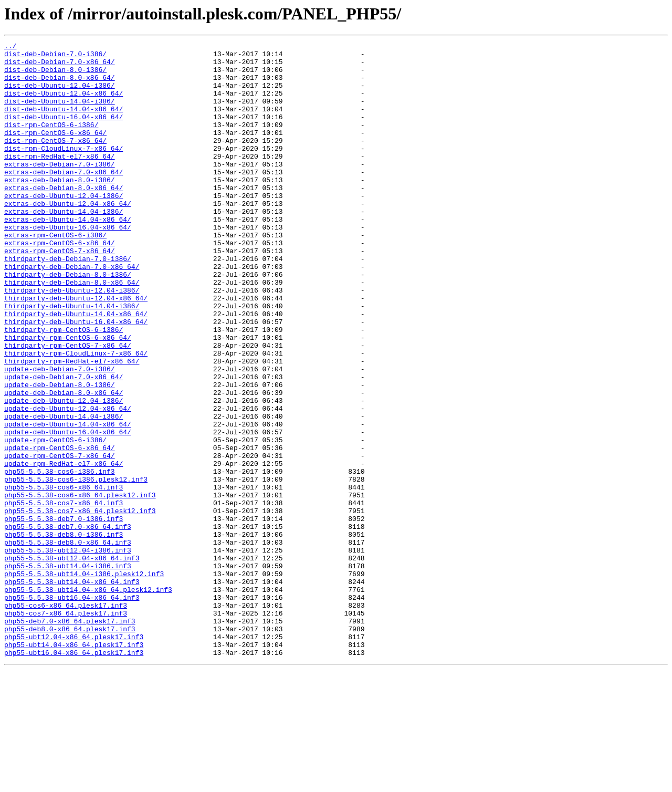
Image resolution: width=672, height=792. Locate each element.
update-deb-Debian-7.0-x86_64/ (64, 444)
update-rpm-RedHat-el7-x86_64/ (64, 548)
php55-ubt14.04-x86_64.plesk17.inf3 (74, 766)
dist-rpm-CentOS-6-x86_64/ (55, 151)
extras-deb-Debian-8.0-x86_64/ (64, 217)
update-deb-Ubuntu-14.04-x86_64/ (68, 501)
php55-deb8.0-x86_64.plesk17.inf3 (70, 747)
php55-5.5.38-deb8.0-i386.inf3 (64, 633)
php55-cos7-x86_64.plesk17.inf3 (66, 728)
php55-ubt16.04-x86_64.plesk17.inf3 (74, 775)
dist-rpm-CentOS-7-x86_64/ (55, 161)
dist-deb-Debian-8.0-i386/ (55, 76)
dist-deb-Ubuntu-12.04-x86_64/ (64, 104)
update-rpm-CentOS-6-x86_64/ (60, 529)
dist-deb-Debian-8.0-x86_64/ (60, 85)
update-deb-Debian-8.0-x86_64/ (64, 463)
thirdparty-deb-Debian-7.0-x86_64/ (72, 312)
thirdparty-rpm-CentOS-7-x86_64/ (68, 407)
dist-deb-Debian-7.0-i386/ (55, 57)
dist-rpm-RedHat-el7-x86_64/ (60, 180)
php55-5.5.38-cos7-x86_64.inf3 (64, 596)
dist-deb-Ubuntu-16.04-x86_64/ (64, 132)
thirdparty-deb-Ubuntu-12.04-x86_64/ (76, 350)
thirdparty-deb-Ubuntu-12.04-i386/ (72, 340)
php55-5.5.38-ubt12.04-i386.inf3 (68, 652)
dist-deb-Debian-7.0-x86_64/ (60, 66)
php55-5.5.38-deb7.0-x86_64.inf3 (68, 624)
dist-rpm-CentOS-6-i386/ (51, 142)
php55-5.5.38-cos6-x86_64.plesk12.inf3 (80, 586)
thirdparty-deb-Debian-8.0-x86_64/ (72, 331)
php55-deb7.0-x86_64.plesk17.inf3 (70, 737)
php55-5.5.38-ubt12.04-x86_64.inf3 (72, 662)
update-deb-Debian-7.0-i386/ (60, 435)
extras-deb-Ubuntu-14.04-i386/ (64, 246)
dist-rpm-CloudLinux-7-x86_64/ (64, 170)
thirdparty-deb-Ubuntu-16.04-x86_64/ (76, 378)
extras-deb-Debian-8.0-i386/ (60, 208)
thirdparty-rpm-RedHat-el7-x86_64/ (72, 425)
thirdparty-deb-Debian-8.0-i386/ (68, 321)
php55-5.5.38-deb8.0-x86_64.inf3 (68, 643)
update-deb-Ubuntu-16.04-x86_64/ (68, 510)
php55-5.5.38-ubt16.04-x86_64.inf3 (72, 709)
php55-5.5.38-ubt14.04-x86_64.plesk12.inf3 (88, 700)
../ (10, 47)
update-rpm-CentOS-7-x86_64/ (60, 539)
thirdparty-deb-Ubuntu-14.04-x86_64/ (76, 369)
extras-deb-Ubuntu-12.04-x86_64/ (68, 236)
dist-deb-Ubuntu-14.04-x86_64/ (64, 123)
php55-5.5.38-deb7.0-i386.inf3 (64, 614)
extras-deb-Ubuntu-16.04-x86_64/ (68, 265)
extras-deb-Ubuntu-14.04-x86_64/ (68, 255)
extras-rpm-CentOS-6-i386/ (55, 274)
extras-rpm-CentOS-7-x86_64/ (60, 293)
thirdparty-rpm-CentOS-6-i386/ (64, 388)
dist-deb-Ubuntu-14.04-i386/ (60, 113)
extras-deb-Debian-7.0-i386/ (60, 189)
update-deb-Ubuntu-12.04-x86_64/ (68, 482)
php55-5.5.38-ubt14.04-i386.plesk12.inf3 (84, 681)
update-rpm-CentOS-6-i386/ (55, 520)
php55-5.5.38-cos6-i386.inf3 (60, 558)
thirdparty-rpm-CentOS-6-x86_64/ (68, 397)
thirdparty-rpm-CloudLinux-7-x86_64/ (76, 416)
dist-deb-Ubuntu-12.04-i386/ (60, 95)
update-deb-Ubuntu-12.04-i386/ (64, 473)
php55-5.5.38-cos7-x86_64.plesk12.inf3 (80, 605)
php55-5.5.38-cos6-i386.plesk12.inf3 (76, 567)
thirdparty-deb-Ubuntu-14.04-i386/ (72, 359)
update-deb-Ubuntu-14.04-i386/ (64, 492)
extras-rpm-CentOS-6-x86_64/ (60, 284)
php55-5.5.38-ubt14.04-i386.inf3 (68, 671)
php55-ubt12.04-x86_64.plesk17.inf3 (74, 756)
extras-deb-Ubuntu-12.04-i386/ (64, 227)
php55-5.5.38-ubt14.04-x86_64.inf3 (72, 690)
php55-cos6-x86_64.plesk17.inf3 (66, 718)
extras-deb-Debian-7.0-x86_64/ (64, 199)
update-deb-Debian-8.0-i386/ (60, 454)
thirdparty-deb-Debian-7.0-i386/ (68, 303)
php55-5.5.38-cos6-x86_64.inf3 (64, 577)
